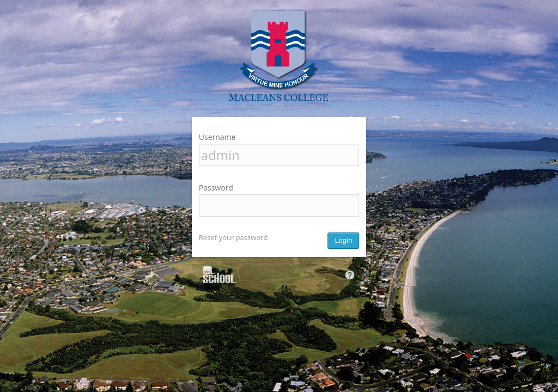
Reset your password (233, 237)
